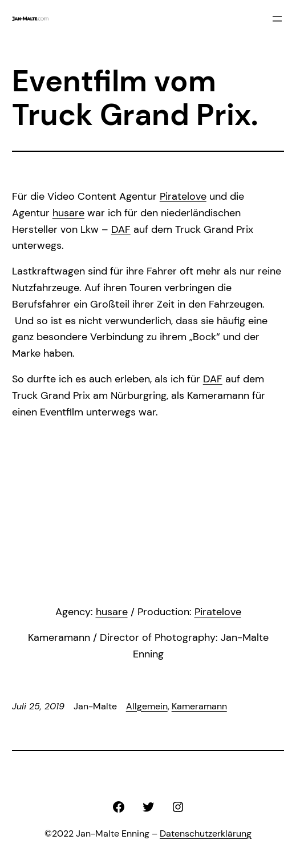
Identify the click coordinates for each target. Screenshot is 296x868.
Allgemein (147, 706)
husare (68, 213)
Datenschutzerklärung (206, 833)
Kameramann (199, 706)
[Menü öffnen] (277, 19)
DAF (121, 229)
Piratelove (183, 196)
